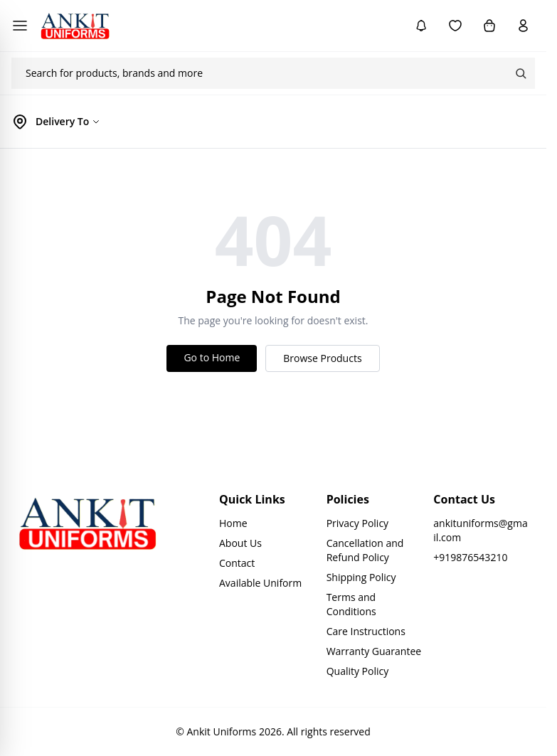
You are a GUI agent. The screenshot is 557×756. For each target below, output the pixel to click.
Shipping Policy (361, 577)
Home (233, 523)
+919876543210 (470, 557)
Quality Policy (358, 671)
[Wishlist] (455, 26)
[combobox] (259, 73)
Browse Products (322, 358)
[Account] (524, 26)
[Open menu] (20, 26)
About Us (240, 543)
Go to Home (212, 357)
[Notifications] (421, 26)
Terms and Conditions (351, 604)
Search (521, 73)
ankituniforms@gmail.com (480, 530)
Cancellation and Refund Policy (365, 550)
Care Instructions (366, 631)
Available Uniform (260, 583)
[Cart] (489, 26)
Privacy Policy (357, 523)
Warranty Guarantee (374, 651)
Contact (237, 563)
